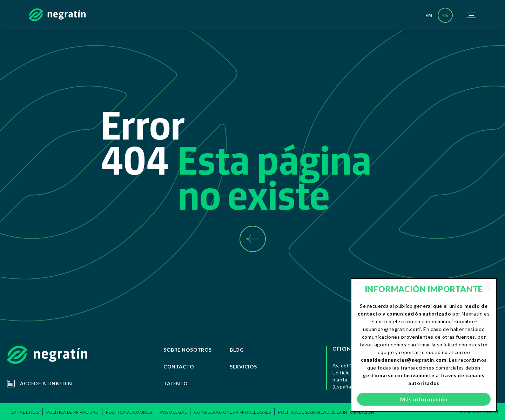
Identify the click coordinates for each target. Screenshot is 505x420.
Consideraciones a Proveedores (232, 412)
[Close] (487, 287)
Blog (237, 350)
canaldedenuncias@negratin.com (404, 360)
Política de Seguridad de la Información (326, 412)
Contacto (179, 367)
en (429, 15)
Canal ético (25, 412)
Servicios (243, 367)
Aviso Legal (173, 412)
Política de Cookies (129, 412)
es (445, 15)
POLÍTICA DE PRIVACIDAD (72, 412)
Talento (176, 383)
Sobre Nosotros (188, 350)
